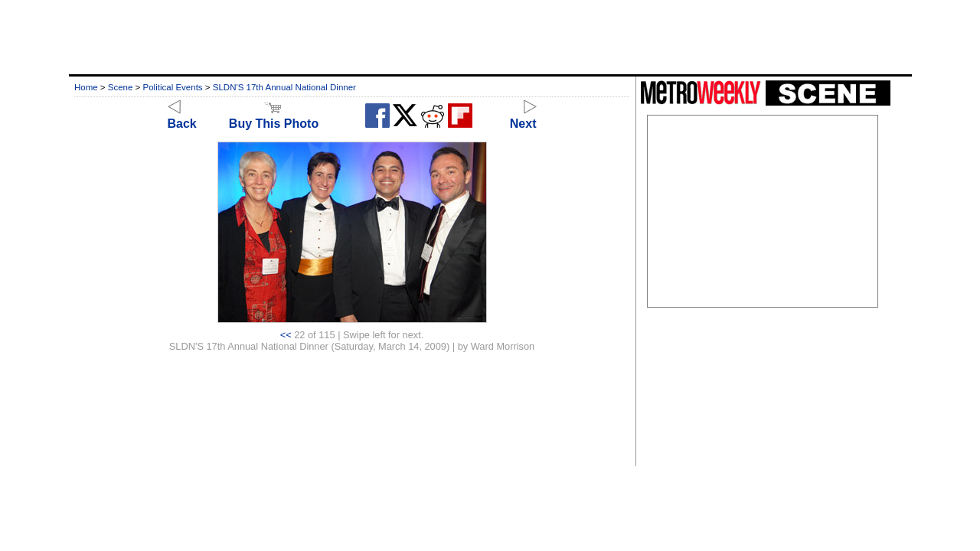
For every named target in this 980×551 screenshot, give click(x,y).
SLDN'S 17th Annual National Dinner (284, 87)
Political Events (173, 87)
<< (286, 335)
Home (86, 87)
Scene (121, 87)
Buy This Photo (274, 117)
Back (182, 117)
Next (523, 117)
